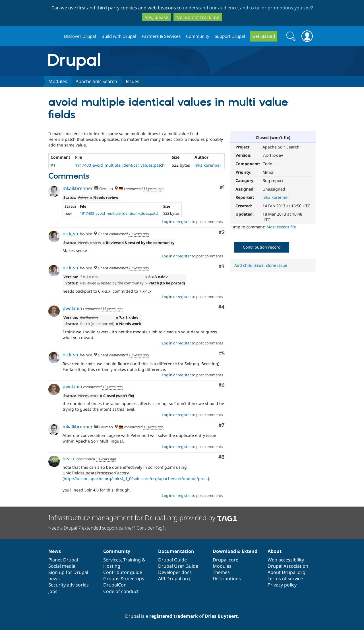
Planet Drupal (63, 560)
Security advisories (69, 585)
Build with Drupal (119, 36)
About (275, 551)
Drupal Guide (172, 560)
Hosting (112, 566)
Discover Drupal (80, 36)
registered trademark (174, 616)
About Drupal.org (287, 572)
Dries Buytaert (221, 616)
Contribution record (262, 247)
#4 (222, 307)
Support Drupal (230, 36)
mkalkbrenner (276, 197)
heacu (69, 458)
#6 (222, 386)
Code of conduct (121, 591)
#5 (222, 354)
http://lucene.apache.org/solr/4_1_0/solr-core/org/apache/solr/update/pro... (136, 479)
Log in (167, 222)
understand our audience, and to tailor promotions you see (247, 8)
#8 (222, 457)
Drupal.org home (54, 36)
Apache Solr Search (96, 81)
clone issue (277, 265)
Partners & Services (161, 36)
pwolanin (72, 308)
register (184, 222)
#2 (222, 233)
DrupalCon (115, 585)
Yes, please (157, 17)
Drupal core (226, 560)
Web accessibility (286, 560)
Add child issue (249, 265)
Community (198, 36)
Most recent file (281, 227)
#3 (222, 267)
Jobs (53, 591)
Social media (62, 566)
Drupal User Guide (178, 566)
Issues (133, 81)
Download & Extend (235, 551)
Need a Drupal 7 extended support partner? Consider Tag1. (107, 528)
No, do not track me (198, 17)
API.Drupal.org (174, 579)
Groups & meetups (124, 579)
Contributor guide (123, 572)
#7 (222, 425)
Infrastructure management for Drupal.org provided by (143, 518)
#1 (53, 165)
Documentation (176, 551)
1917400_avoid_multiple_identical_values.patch (120, 165)
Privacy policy (282, 585)
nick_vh (70, 234)
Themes (221, 572)
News (55, 551)
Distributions (227, 579)
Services (112, 560)
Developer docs (175, 572)
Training (132, 560)
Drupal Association (288, 566)
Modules (58, 81)
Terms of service (285, 579)
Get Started (264, 36)
